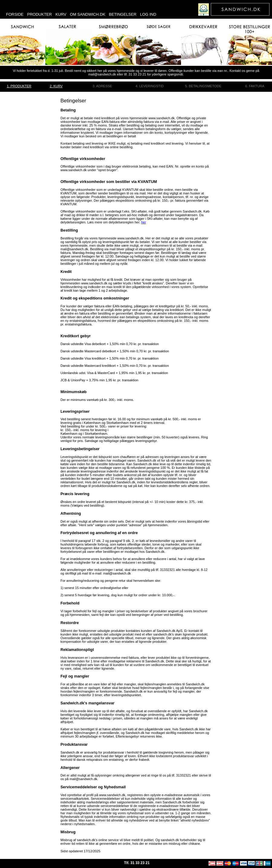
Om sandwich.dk (87, 14)
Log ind (148, 14)
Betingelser (123, 14)
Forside (15, 14)
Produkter (40, 14)
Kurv (61, 14)
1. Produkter (19, 86)
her (144, 222)
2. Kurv (56, 86)
